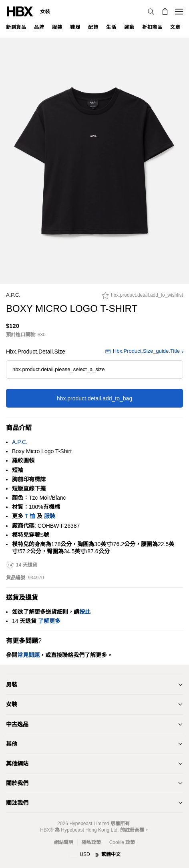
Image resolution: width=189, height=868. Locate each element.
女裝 (45, 12)
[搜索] (151, 12)
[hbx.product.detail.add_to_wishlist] (142, 297)
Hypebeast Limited (89, 824)
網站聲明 (64, 842)
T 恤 (30, 516)
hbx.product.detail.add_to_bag (94, 398)
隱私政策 (91, 842)
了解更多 (49, 621)
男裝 (12, 685)
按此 (85, 612)
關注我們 (17, 803)
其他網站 (17, 764)
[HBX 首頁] (20, 11)
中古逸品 (17, 724)
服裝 (50, 516)
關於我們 (17, 783)
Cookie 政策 (122, 842)
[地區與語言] (94, 855)
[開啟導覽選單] (179, 12)
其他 (12, 744)
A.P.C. (13, 295)
